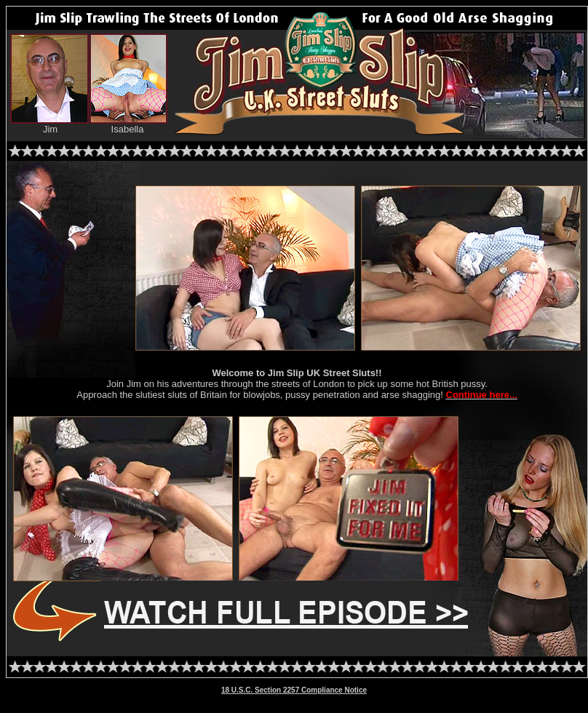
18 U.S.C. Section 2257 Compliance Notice (294, 690)
